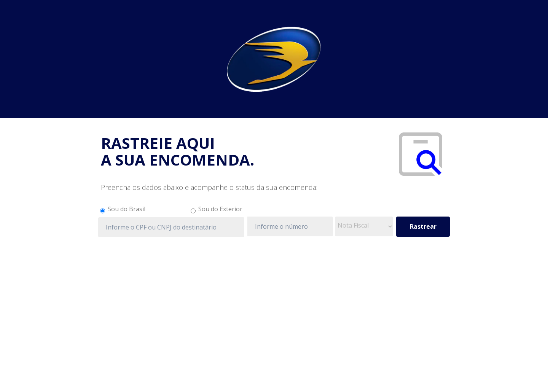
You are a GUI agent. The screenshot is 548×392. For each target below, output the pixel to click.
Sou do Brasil (127, 209)
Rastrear (423, 226)
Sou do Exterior (220, 209)
